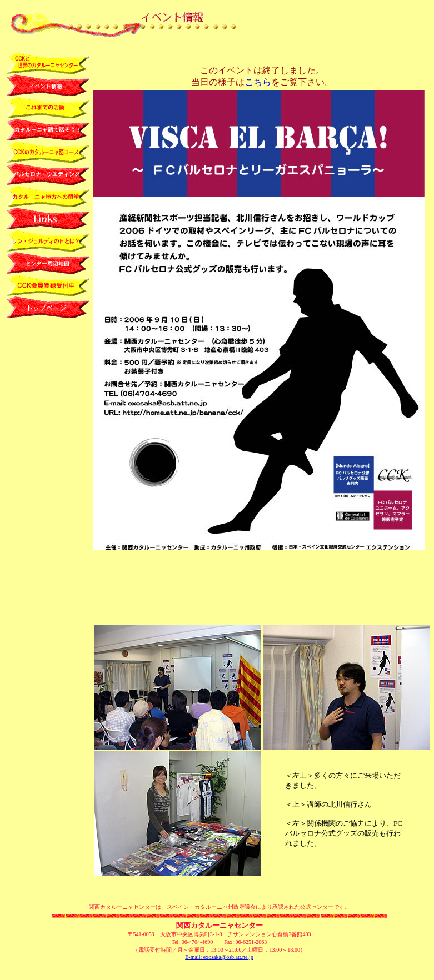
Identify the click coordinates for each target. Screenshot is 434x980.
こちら (258, 82)
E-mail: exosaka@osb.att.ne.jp (219, 957)
